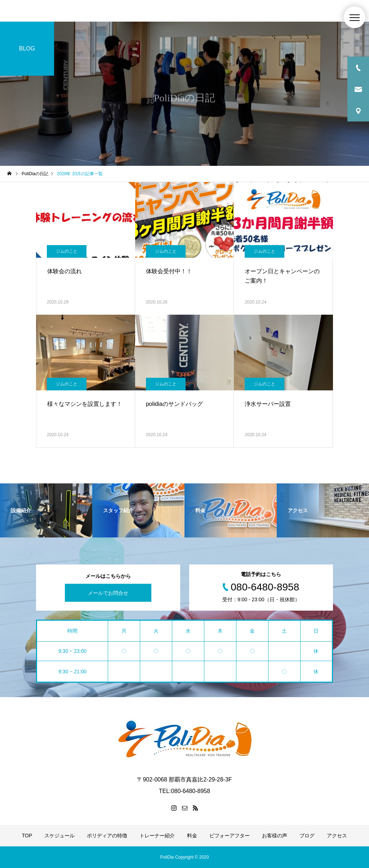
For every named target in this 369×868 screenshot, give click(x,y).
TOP (27, 836)
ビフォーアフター (230, 836)
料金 (192, 836)
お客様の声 (275, 836)
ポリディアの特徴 (107, 836)
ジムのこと (67, 251)
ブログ (307, 836)
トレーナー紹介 (157, 836)
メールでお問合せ (108, 593)
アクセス (337, 836)
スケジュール (59, 836)
